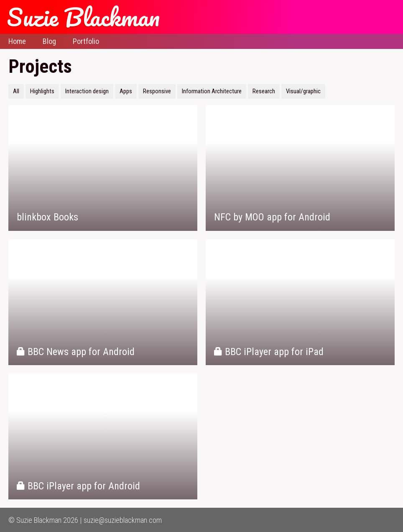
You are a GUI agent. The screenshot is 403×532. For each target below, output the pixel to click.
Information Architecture (212, 91)
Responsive (157, 91)
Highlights (42, 91)
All (16, 91)
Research (264, 91)
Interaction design (87, 91)
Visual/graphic (303, 91)
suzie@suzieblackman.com (123, 520)
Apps (126, 91)
